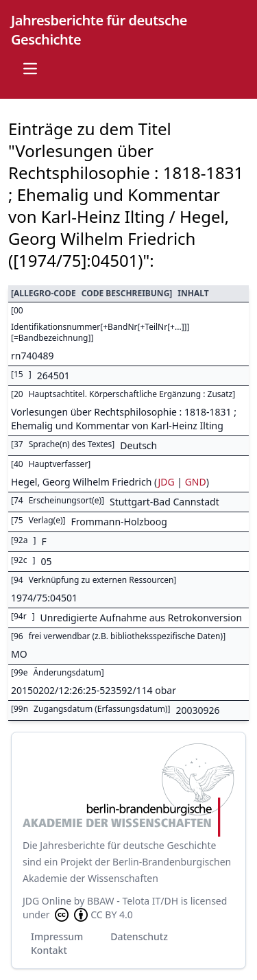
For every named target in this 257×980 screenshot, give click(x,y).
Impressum (57, 936)
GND (196, 482)
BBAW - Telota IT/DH (133, 901)
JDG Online (47, 901)
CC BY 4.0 (93, 915)
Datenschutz (139, 936)
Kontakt (49, 950)
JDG (166, 482)
